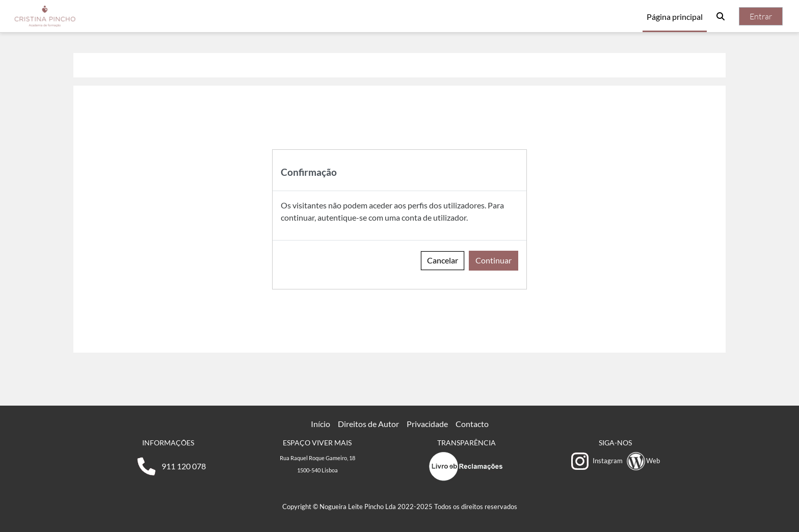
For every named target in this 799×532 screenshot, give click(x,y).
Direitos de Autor (368, 424)
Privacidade (427, 424)
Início (321, 424)
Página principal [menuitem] (675, 17)
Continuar (494, 260)
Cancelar (443, 260)
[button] (721, 16)
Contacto (472, 424)
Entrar (761, 16)
